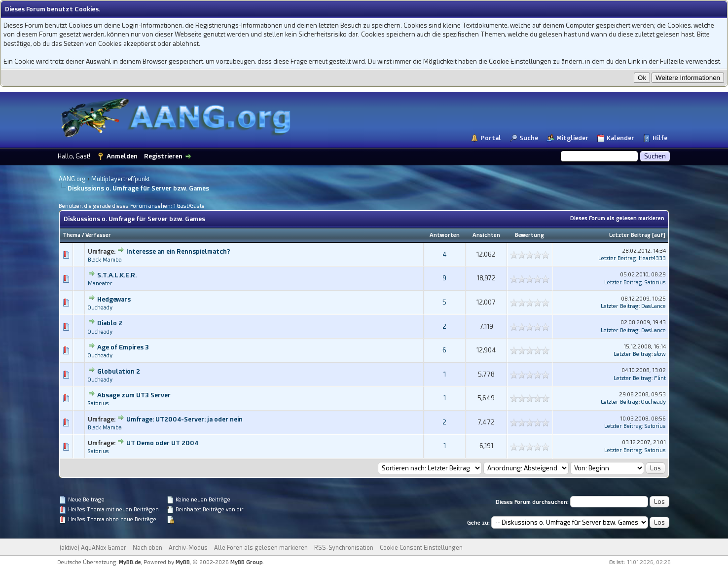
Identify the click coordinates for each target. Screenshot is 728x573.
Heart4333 (652, 258)
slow (660, 354)
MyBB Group (247, 562)
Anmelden (122, 156)
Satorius (655, 283)
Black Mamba (105, 260)
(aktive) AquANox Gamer (93, 548)
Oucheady (100, 308)
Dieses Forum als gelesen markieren (617, 218)
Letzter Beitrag (630, 235)
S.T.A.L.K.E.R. (117, 275)
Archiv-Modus (188, 548)
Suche (529, 138)
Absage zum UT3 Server (134, 395)
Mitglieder (572, 138)
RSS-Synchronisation (344, 548)
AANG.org (72, 179)
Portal (491, 138)
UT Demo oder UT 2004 (162, 443)
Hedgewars (114, 299)
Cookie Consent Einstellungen (421, 548)
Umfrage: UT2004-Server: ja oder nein (184, 419)
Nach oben (147, 548)
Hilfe (660, 138)
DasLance (654, 306)
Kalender (620, 138)
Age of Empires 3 (123, 347)
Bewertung (529, 235)
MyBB (183, 562)
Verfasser (98, 235)
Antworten (445, 235)
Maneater (100, 284)
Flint (660, 378)
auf (659, 235)
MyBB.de (130, 562)
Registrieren (163, 156)
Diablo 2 (110, 323)
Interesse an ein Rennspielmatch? (178, 251)
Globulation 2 (119, 371)
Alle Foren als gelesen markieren (261, 548)
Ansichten (486, 235)
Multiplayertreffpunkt (121, 179)
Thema (72, 235)
